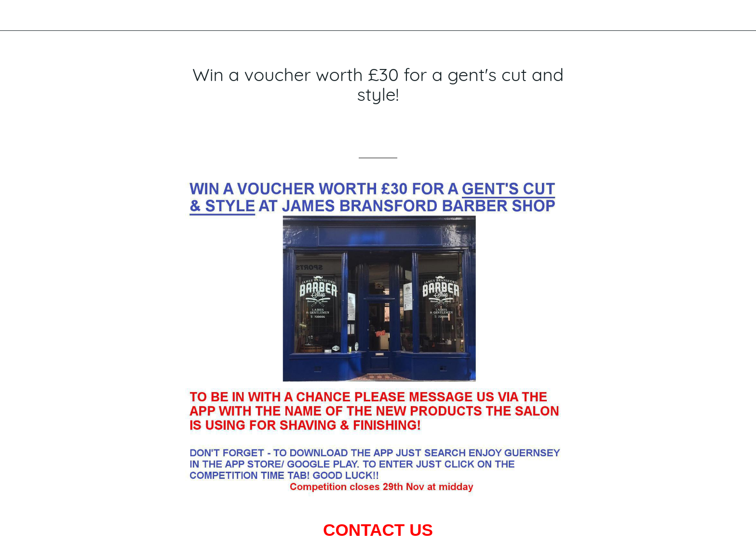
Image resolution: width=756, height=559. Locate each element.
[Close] (19, 15)
